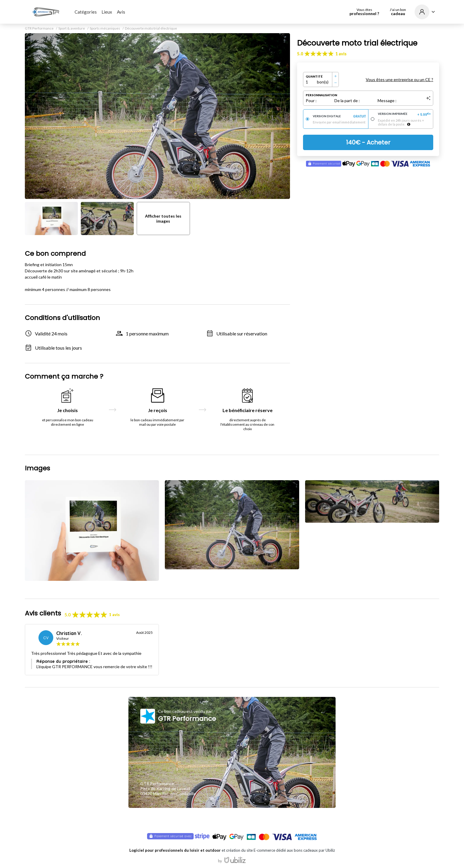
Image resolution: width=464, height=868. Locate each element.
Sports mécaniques (105, 28)
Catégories (86, 12)
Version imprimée (404, 115)
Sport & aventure (72, 28)
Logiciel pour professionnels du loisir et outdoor (175, 850)
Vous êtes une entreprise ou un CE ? (399, 79)
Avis (121, 12)
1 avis (341, 54)
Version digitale (339, 117)
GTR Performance (39, 28)
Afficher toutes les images (163, 218)
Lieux (107, 12)
